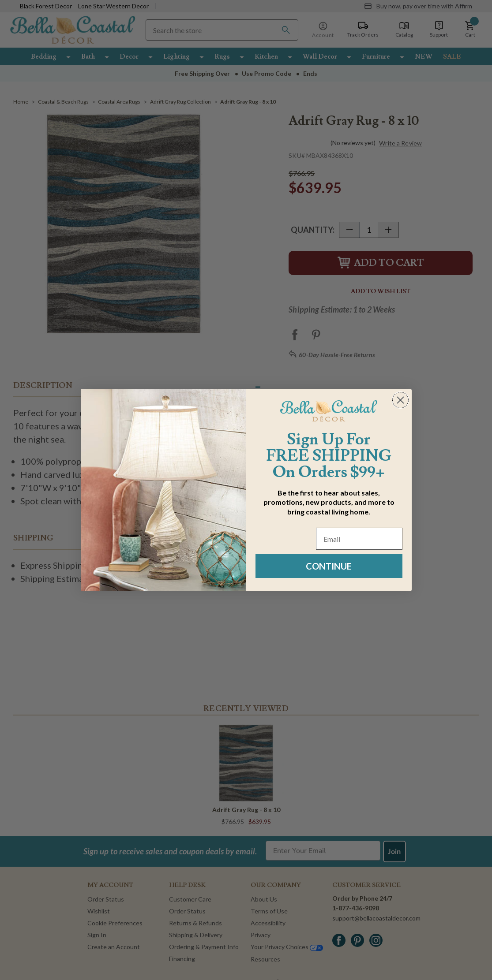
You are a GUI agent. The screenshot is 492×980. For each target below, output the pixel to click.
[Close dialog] (400, 400)
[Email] (359, 539)
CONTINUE (329, 566)
